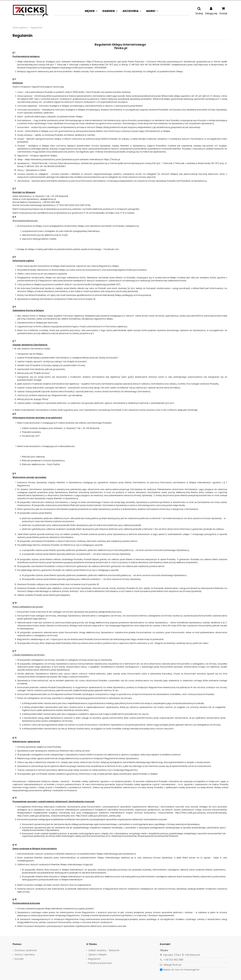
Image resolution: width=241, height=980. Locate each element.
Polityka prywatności (100, 963)
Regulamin (94, 959)
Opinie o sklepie (97, 955)
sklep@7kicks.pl (172, 965)
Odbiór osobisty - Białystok (104, 950)
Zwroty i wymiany (25, 955)
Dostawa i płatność (26, 950)
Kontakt (19, 959)
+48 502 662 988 (173, 960)
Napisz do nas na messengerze (181, 970)
